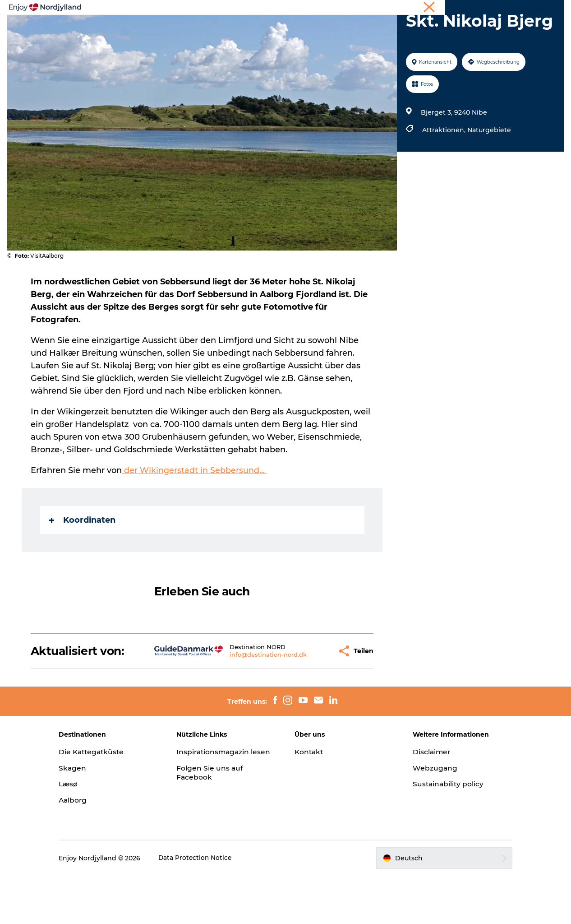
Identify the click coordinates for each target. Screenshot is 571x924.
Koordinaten (83, 555)
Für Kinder (425, 21)
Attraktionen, (444, 165)
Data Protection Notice (210, 906)
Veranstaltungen (365, 21)
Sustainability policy (442, 832)
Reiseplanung (200, 21)
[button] (302, 692)
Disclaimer (425, 800)
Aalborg (87, 848)
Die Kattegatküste (107, 800)
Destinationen (261, 21)
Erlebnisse (146, 21)
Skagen (87, 816)
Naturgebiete (488, 165)
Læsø (83, 832)
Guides (311, 21)
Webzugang (428, 816)
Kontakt (310, 800)
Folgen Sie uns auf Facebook (217, 830)
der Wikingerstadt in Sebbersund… (195, 506)
